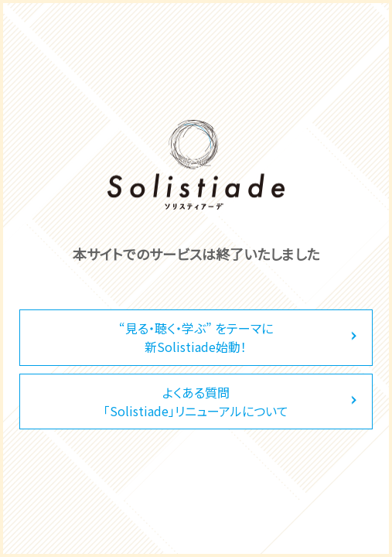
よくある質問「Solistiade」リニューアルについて (196, 402)
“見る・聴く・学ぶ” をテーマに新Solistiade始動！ (196, 337)
